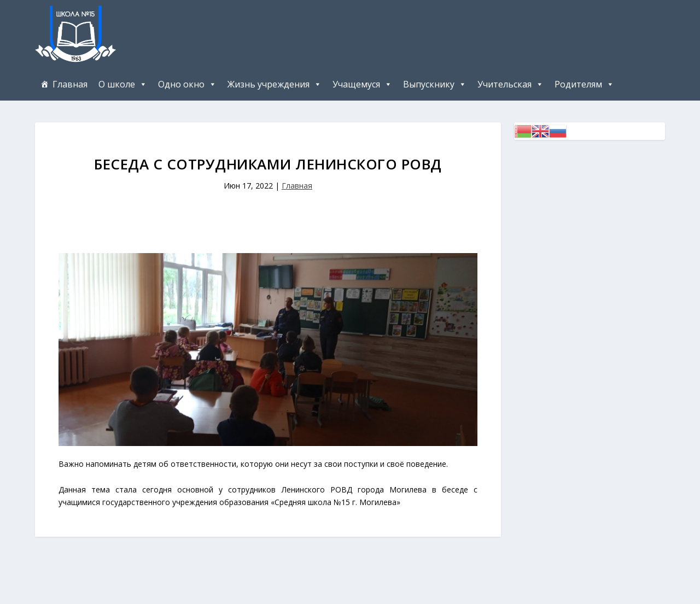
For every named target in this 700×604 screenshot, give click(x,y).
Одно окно (181, 84)
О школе (117, 84)
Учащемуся (356, 84)
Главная (70, 84)
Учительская (504, 84)
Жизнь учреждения (269, 84)
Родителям (578, 84)
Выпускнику (429, 84)
